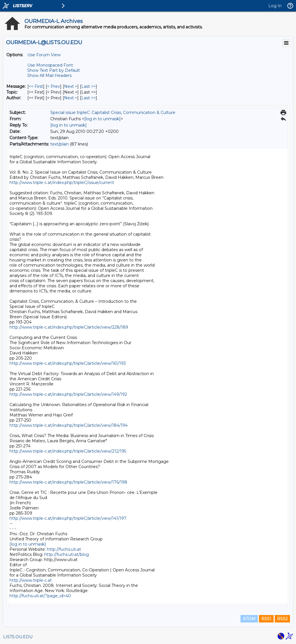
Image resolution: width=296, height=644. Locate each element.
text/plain (59, 144)
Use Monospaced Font (50, 65)
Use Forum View (44, 55)
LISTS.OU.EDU (18, 637)
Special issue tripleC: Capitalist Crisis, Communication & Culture (113, 112)
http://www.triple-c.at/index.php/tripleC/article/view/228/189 (69, 327)
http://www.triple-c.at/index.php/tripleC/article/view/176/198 (68, 482)
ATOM (249, 619)
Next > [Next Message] (71, 86)
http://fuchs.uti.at (64, 549)
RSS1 (266, 619)
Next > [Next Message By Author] (71, 98)
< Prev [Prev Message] (54, 86)
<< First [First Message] (36, 86)
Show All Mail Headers (49, 75)
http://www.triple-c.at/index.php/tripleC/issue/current (62, 183)
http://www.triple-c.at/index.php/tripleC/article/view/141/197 (68, 518)
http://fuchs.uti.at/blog (67, 554)
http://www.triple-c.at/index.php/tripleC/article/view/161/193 (68, 363)
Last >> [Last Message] (89, 86)
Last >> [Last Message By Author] (89, 98)
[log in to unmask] (102, 119)
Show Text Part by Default (54, 70)
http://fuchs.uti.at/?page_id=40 (40, 596)
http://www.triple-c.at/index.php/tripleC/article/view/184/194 (69, 425)
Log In (275, 6)
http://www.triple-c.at (31, 580)
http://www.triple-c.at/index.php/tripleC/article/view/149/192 (68, 394)
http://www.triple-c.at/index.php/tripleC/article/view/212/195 (68, 451)
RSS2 (282, 619)
